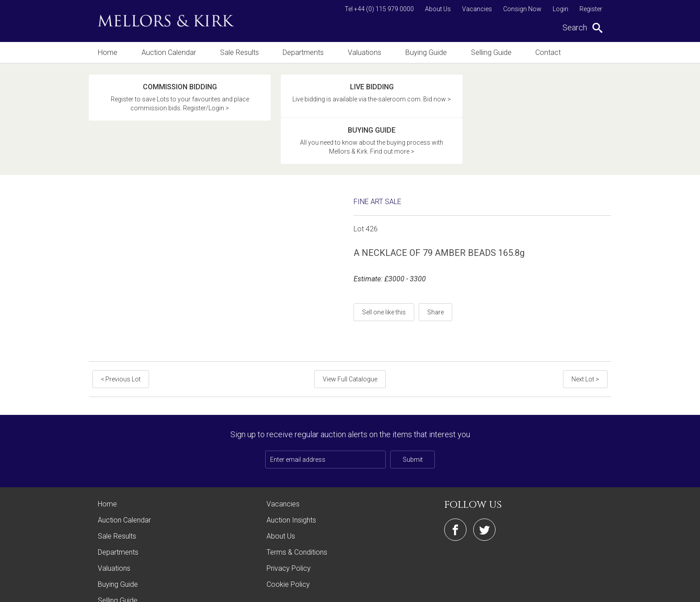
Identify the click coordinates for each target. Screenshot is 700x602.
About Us (438, 9)
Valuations (364, 52)
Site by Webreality (588, 591)
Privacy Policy (289, 525)
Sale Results (238, 52)
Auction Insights (291, 477)
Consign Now (522, 9)
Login (560, 9)
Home (107, 52)
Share (435, 269)
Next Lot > (585, 336)
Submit (413, 417)
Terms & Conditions (297, 509)
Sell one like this (384, 269)
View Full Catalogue (350, 336)
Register (591, 9)
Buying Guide (425, 52)
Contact (546, 52)
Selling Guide (489, 52)
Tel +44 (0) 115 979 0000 (379, 9)
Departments (302, 52)
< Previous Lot (121, 336)
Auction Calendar (168, 52)
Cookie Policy (288, 541)
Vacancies (477, 9)
